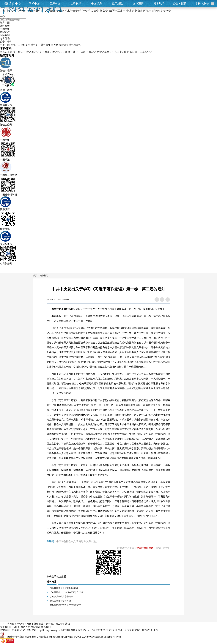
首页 (35, 276)
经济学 (22, 52)
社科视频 (76, 3)
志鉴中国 (5, 45)
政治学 (69, 52)
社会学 (77, 52)
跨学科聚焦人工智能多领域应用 (64, 588)
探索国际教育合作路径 (60, 601)
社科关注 (15, 45)
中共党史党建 (119, 52)
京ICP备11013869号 (116, 630)
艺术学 (61, 52)
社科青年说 (47, 45)
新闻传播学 (51, 52)
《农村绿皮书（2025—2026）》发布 (67, 592)
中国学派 (97, 3)
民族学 (84, 52)
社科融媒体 (75, 45)
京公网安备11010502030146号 (143, 630)
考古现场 (159, 3)
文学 (42, 52)
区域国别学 (133, 52)
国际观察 (138, 3)
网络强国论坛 (61, 45)
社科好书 (36, 45)
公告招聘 (180, 3)
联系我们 (46, 627)
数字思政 (117, 3)
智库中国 (55, 3)
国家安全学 (146, 52)
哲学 (15, 52)
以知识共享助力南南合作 (61, 597)
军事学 (108, 52)
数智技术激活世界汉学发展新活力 (66, 605)
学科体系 (202, 3)
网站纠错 (36, 627)
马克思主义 (6, 52)
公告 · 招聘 (6, 42)
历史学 (35, 52)
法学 (28, 52)
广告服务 (15, 627)
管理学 (100, 52)
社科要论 (25, 45)
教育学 (92, 52)
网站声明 (25, 627)
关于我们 (5, 627)
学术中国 (34, 3)
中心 (18, 3)
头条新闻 (44, 276)
